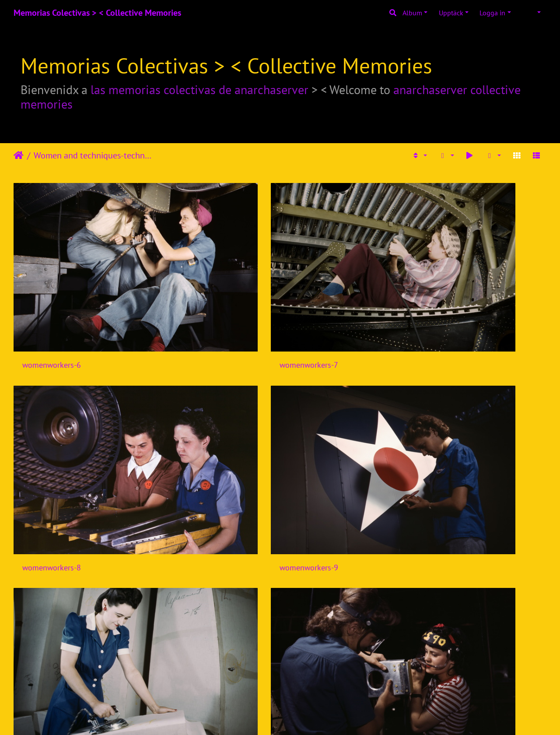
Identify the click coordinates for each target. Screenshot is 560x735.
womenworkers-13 (463, 400)
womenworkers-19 (190, 638)
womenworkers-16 (327, 519)
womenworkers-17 (463, 519)
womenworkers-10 (54, 400)
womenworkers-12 (327, 400)
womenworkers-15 (190, 519)
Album (412, 13)
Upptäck (451, 13)
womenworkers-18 (54, 638)
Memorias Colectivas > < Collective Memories (97, 13)
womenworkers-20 (327, 638)
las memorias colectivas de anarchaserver (199, 90)
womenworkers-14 (54, 519)
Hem (19, 155)
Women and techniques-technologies (94, 155)
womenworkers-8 (325, 282)
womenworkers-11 (190, 400)
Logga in (492, 13)
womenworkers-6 (52, 282)
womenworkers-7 (188, 282)
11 (345, 683)
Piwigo (296, 717)
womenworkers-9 (461, 282)
